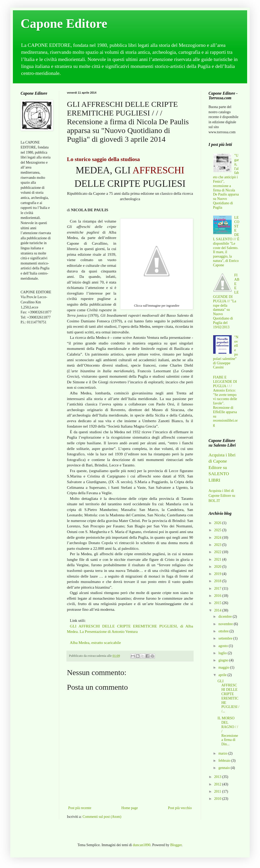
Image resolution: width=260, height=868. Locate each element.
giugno (224, 660)
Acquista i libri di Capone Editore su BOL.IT (222, 496)
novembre (226, 624)
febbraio (225, 761)
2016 (218, 596)
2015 (218, 603)
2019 (218, 574)
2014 (218, 610)
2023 (218, 545)
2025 (218, 530)
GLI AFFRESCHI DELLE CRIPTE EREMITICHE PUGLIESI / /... (228, 696)
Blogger (176, 845)
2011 (218, 791)
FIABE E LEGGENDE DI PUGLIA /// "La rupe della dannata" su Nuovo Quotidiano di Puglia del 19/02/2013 (226, 301)
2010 (218, 799)
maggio (224, 667)
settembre (226, 638)
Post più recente (80, 808)
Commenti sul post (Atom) (102, 817)
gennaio (224, 768)
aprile (223, 675)
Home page (129, 808)
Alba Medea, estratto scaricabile (95, 643)
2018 (218, 581)
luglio (223, 653)
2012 (218, 784)
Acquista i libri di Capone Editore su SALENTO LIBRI (222, 467)
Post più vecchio (180, 808)
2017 (218, 588)
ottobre (224, 631)
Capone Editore (64, 23)
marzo (223, 753)
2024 (218, 538)
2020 (218, 567)
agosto (223, 646)
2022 (218, 552)
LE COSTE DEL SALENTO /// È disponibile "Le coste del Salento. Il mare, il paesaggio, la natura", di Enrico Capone (226, 241)
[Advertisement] (36, 410)
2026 (218, 523)
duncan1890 (142, 845)
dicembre (226, 617)
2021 (218, 559)
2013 (218, 777)
